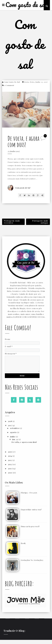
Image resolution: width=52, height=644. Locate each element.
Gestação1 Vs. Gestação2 (32, 560)
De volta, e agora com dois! (24, 141)
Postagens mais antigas (40, 222)
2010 (10, 473)
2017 (10, 425)
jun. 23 (15, 439)
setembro (15, 428)
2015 (10, 452)
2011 (10, 468)
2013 (10, 460)
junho (13, 437)
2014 (10, 456)
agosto (14, 432)
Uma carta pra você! (30, 526)
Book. (24, 543)
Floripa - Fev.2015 (29, 493)
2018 (10, 421)
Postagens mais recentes (12, 222)
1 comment (9, 85)
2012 (10, 464)
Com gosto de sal (26, 5)
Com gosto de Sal (12, 82)
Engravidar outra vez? (31, 509)
